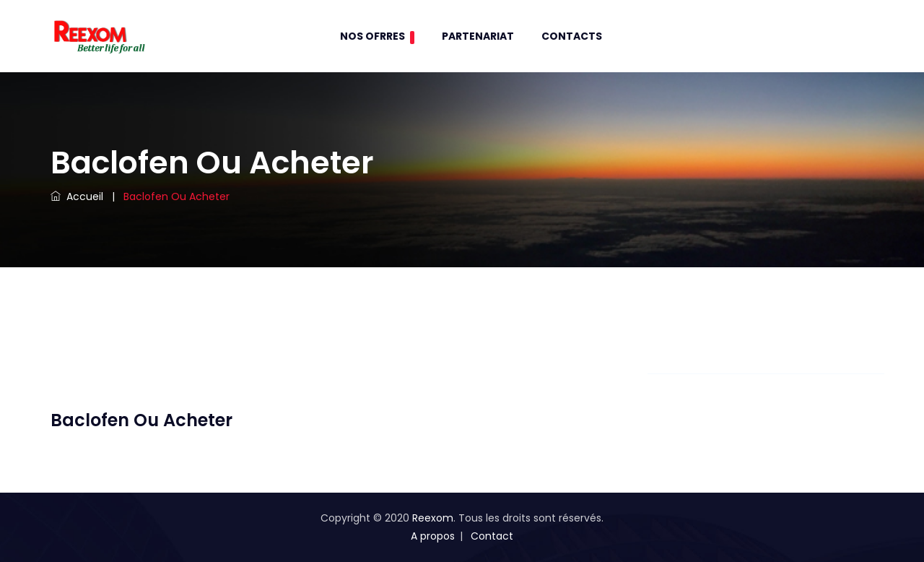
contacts (572, 36)
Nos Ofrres (377, 36)
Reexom (433, 518)
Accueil (77, 196)
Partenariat (478, 36)
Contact (492, 536)
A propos (433, 536)
